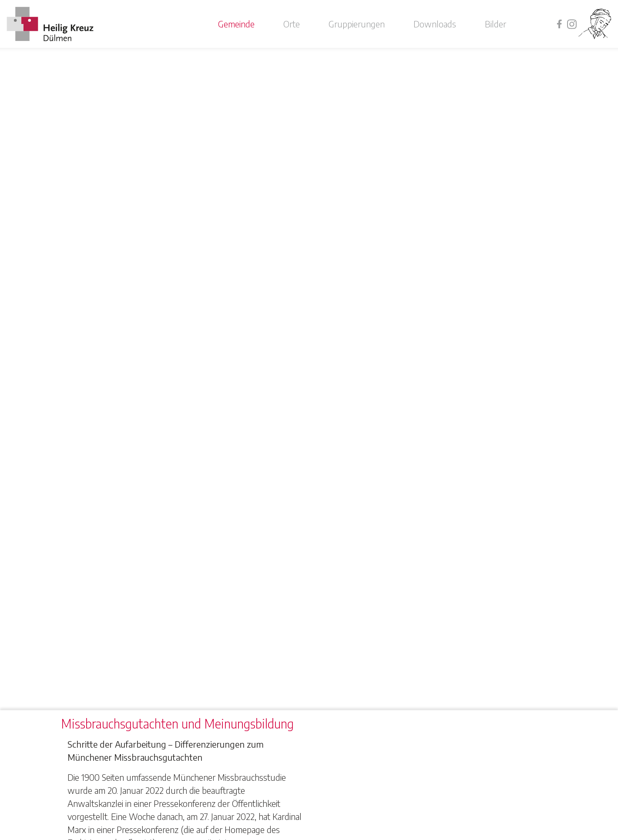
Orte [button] (292, 24)
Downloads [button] (435, 24)
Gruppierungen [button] (357, 24)
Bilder (495, 24)
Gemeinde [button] (236, 24)
